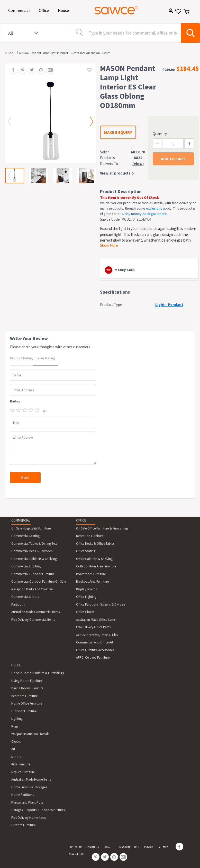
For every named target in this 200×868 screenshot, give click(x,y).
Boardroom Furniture (91, 574)
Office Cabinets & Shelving (94, 559)
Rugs (15, 726)
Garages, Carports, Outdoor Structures (38, 810)
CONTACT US (76, 847)
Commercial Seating (25, 536)
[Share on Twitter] (30, 70)
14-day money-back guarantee (143, 214)
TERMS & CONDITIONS (127, 847)
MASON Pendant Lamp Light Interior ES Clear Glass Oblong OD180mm (65, 53)
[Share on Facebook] (12, 70)
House (64, 10)
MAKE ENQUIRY (118, 132)
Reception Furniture (90, 536)
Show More (109, 245)
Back (11, 53)
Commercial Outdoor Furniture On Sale (39, 581)
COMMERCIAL (21, 520)
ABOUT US (93, 847)
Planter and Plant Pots (27, 802)
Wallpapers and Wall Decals (30, 734)
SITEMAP (163, 847)
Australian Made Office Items (96, 620)
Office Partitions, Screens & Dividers (101, 604)
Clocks (16, 742)
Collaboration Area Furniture (96, 566)
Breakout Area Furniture (92, 581)
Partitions (18, 604)
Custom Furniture (23, 825)
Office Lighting (86, 597)
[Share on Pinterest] (21, 70)
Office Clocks (85, 612)
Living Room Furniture (27, 681)
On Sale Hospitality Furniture (31, 528)
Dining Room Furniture (27, 688)
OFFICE (81, 520)
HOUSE (16, 665)
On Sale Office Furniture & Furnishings (102, 528)
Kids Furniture (21, 764)
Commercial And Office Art (95, 642)
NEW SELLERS (76, 854)
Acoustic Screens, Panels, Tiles (97, 635)
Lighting (17, 719)
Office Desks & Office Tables (95, 544)
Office (45, 10)
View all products (115, 173)
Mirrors (16, 757)
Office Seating (86, 551)
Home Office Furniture (27, 703)
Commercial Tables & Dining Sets (34, 544)
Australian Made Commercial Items (35, 612)
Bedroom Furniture (24, 696)
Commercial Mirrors (25, 597)
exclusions (154, 208)
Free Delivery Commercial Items (33, 620)
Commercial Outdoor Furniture (33, 574)
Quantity (160, 134)
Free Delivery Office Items (93, 627)
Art (13, 749)
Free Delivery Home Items (29, 818)
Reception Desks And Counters (32, 589)
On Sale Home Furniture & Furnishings (38, 673)
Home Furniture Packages (29, 787)
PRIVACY (149, 847)
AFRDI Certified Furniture (93, 658)
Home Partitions (23, 795)
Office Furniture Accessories (95, 650)
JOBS (107, 847)
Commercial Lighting (26, 566)
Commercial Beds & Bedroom (32, 551)
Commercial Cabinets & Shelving (34, 559)
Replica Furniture (23, 772)
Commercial (20, 10)
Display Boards (86, 589)
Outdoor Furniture (24, 711)
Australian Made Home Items (31, 779)
